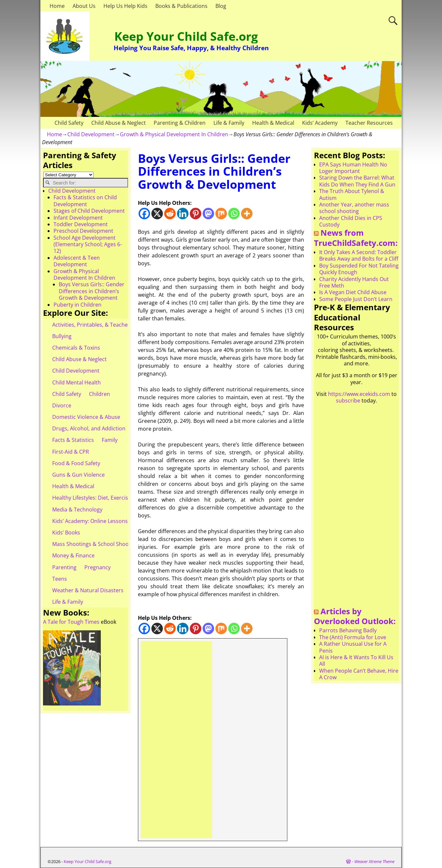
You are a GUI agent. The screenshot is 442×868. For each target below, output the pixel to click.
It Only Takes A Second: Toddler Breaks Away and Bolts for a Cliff (359, 255)
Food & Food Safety (76, 463)
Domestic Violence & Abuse (86, 417)
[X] (157, 214)
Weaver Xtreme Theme (374, 861)
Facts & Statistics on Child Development (85, 201)
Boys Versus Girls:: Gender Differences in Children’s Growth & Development (92, 291)
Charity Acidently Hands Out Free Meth (354, 282)
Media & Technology (77, 510)
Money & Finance (73, 555)
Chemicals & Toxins (76, 348)
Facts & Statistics (73, 440)
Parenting (64, 567)
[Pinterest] (196, 214)
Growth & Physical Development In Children (174, 134)
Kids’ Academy (320, 123)
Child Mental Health (77, 382)
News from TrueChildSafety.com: (356, 238)
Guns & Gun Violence (78, 475)
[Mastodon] (208, 214)
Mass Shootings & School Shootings (97, 544)
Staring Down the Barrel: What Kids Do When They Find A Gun (357, 181)
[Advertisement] (177, 740)
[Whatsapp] (234, 214)
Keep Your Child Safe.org (186, 36)
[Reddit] (170, 214)
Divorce (62, 405)
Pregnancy (98, 567)
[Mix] (221, 214)
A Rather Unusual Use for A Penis (353, 647)
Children (99, 394)
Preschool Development (83, 231)
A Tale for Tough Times (71, 622)
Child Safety (69, 123)
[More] (247, 214)
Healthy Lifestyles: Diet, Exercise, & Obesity (105, 498)
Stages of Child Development (89, 211)
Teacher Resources (369, 123)
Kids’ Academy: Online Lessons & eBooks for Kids (112, 521)
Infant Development (78, 218)
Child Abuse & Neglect (119, 123)
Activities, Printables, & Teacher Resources (105, 325)
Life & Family (229, 123)
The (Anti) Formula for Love (353, 637)
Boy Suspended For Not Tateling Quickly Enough (359, 269)
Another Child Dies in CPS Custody (351, 221)
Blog (221, 6)
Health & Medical (273, 123)
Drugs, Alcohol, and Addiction (89, 428)
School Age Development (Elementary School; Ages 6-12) (88, 244)
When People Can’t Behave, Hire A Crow (359, 674)
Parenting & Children (180, 123)
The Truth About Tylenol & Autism (352, 194)
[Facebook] (144, 214)
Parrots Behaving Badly (348, 630)
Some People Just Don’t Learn (356, 299)
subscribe (348, 401)
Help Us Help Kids (125, 6)
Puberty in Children (77, 305)
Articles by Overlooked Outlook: (355, 616)
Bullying (62, 336)
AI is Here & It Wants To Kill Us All (356, 661)
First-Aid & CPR (71, 452)
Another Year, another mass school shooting (354, 208)
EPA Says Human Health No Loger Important (353, 168)
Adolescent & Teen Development (77, 261)
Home (57, 6)
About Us (84, 6)
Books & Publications (181, 6)
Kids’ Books (66, 532)
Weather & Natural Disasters (88, 590)
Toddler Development (81, 224)
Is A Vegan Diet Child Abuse (353, 292)
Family (110, 440)
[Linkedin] (183, 214)
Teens (60, 579)
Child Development (91, 134)
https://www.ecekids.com (359, 394)
